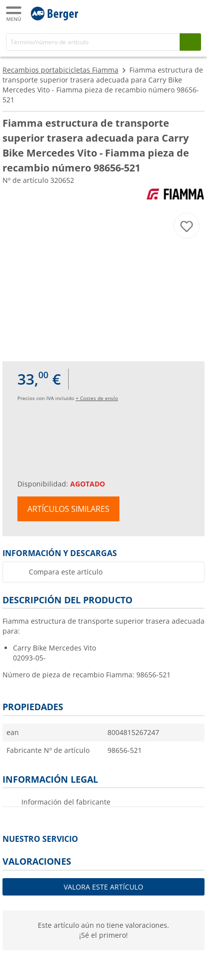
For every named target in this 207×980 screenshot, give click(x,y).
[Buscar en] (93, 42)
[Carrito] (192, 13)
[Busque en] (190, 42)
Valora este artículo (103, 887)
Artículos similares (68, 509)
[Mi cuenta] (172, 13)
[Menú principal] (14, 14)
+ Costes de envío (97, 398)
